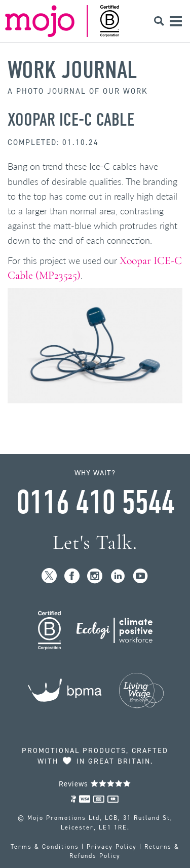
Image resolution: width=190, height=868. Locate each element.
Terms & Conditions (45, 847)
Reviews (95, 784)
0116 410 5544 (95, 503)
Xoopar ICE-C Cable (71, 120)
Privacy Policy (112, 847)
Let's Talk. (95, 542)
